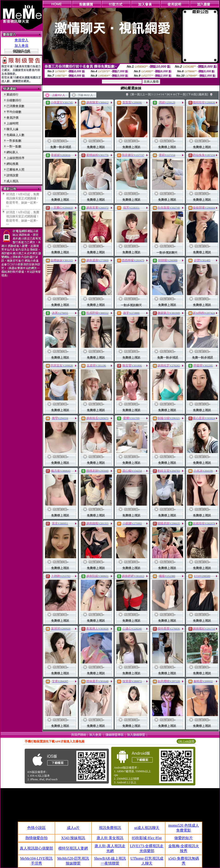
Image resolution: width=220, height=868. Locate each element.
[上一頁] (146, 94)
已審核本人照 (15, 170)
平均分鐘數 (14, 112)
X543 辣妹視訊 (73, 838)
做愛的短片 (184, 838)
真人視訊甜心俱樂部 (36, 848)
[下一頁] (181, 94)
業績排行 (12, 95)
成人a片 (73, 828)
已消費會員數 (15, 106)
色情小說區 (36, 828)
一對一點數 (14, 146)
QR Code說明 (186, 741)
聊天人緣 (12, 129)
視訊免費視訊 (110, 828)
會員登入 (21, 40)
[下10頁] (192, 94)
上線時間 (12, 123)
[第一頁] (136, 94)
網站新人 (12, 152)
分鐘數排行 (14, 100)
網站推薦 (12, 164)
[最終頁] (203, 94)
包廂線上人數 (15, 135)
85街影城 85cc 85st (147, 838)
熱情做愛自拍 (36, 838)
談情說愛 (12, 175)
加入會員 (21, 46)
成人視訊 (12, 181)
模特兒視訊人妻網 (73, 848)
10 (174, 94)
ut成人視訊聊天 (147, 828)
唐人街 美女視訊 (110, 838)
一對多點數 (14, 141)
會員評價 (12, 118)
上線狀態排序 (15, 158)
